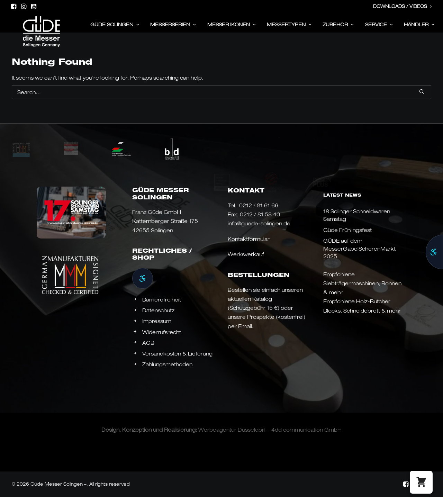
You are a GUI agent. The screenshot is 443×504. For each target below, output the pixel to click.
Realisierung (180, 438)
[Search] (221, 100)
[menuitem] (403, 7)
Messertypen (289, 28)
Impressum (157, 329)
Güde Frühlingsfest (347, 238)
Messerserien (173, 28)
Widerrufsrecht (162, 340)
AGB (148, 351)
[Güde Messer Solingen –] (33, 26)
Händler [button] (419, 28)
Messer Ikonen (232, 28)
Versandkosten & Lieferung (177, 361)
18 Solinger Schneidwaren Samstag (357, 223)
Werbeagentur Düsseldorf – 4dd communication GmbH (270, 438)
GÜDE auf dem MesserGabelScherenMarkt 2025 (359, 256)
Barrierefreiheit (162, 307)
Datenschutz (158, 318)
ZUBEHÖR (338, 28)
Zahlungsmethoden (167, 372)
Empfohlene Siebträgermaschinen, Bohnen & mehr (362, 291)
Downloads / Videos (403, 6)
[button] (14, 6)
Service (379, 28)
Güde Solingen (115, 28)
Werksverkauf (246, 262)
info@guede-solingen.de (259, 231)
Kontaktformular (249, 247)
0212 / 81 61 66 (259, 213)
